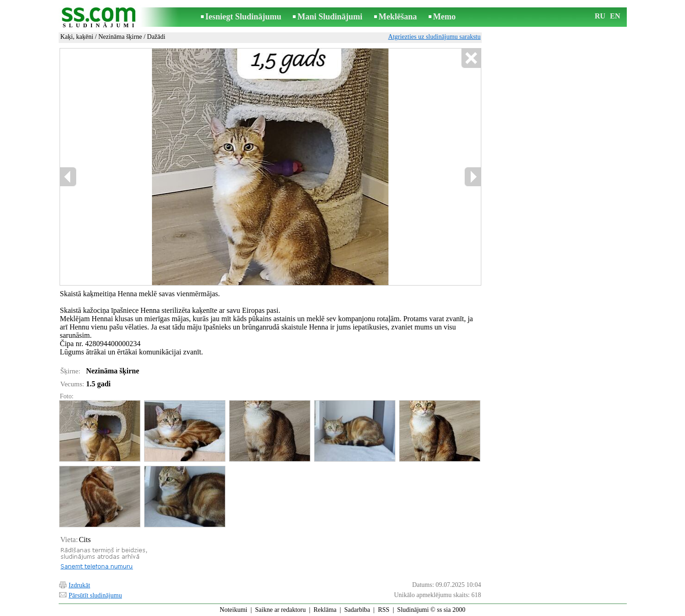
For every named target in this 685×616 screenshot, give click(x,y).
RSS (384, 610)
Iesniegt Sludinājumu (244, 17)
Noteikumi (234, 610)
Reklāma (325, 610)
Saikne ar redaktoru (280, 610)
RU (600, 16)
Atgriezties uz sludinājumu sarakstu (434, 37)
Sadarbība (357, 610)
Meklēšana (398, 17)
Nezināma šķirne (120, 37)
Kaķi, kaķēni (77, 37)
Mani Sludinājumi (330, 17)
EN (615, 16)
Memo (445, 17)
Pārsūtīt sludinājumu (96, 595)
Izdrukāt (80, 585)
